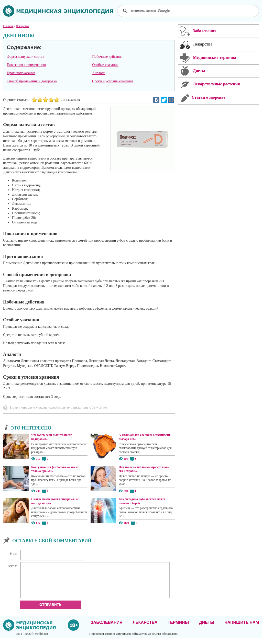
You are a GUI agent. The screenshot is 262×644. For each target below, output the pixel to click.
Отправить (51, 611)
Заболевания (107, 629)
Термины (178, 629)
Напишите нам (242, 629)
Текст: (12, 566)
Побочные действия (107, 57)
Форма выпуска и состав (25, 57)
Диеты (207, 629)
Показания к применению (26, 65)
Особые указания (105, 65)
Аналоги (99, 73)
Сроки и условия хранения (112, 81)
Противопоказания (21, 73)
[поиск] (189, 11)
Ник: (14, 554)
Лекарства (145, 629)
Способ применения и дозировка (32, 81)
